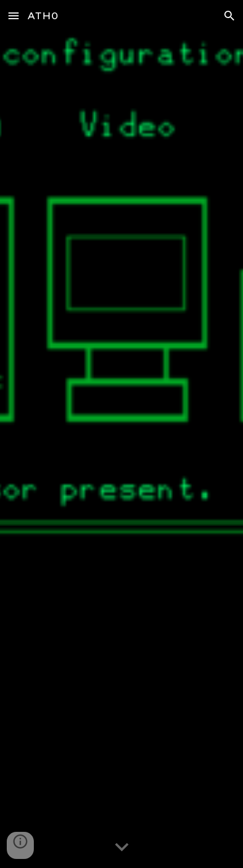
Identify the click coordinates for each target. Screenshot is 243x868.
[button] (14, 16)
